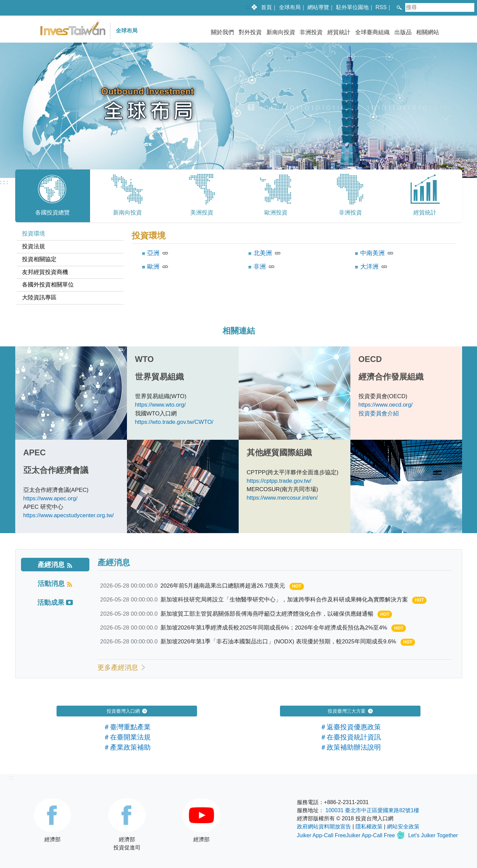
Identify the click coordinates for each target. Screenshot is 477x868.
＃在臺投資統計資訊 (350, 737)
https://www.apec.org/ (50, 498)
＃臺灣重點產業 (127, 727)
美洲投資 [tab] (202, 194)
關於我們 (222, 32)
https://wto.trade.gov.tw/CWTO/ (174, 422)
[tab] (55, 565)
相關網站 (428, 32)
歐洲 (153, 267)
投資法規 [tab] (34, 246)
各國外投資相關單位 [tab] (48, 285)
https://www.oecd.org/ (386, 405)
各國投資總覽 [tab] (52, 194)
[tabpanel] (239, 269)
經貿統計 (339, 32)
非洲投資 (311, 32)
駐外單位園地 (352, 7)
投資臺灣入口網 (127, 711)
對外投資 (250, 32)
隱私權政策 (369, 827)
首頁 (266, 7)
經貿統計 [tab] (425, 194)
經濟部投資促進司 (127, 824)
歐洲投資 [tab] (276, 194)
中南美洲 (372, 253)
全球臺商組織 (372, 32)
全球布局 (290, 7)
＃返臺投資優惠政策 (350, 727)
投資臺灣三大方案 (350, 711)
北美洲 (263, 253)
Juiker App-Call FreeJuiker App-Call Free (347, 836)
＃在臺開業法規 (127, 737)
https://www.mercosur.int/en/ (282, 498)
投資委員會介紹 (379, 414)
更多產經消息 (122, 667)
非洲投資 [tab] (350, 194)
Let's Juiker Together (433, 836)
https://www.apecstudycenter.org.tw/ (69, 515)
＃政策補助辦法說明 (350, 747)
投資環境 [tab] (34, 234)
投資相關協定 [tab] (39, 259)
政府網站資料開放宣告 (324, 827)
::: (248, 7)
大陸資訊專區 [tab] (39, 298)
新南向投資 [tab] (127, 194)
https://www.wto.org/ (160, 405)
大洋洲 (369, 267)
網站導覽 (318, 7)
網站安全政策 (403, 827)
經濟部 (52, 820)
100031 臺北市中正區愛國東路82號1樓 (372, 810)
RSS (381, 7)
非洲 (260, 267)
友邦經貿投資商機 (45, 272)
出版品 (403, 32)
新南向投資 (281, 32)
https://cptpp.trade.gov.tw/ (279, 481)
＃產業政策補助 (127, 747)
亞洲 (153, 253)
